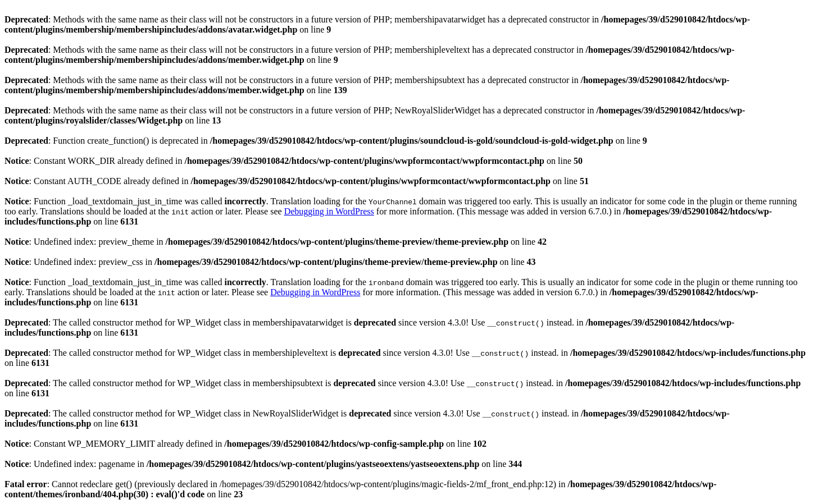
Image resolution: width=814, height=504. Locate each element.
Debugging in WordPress (329, 211)
